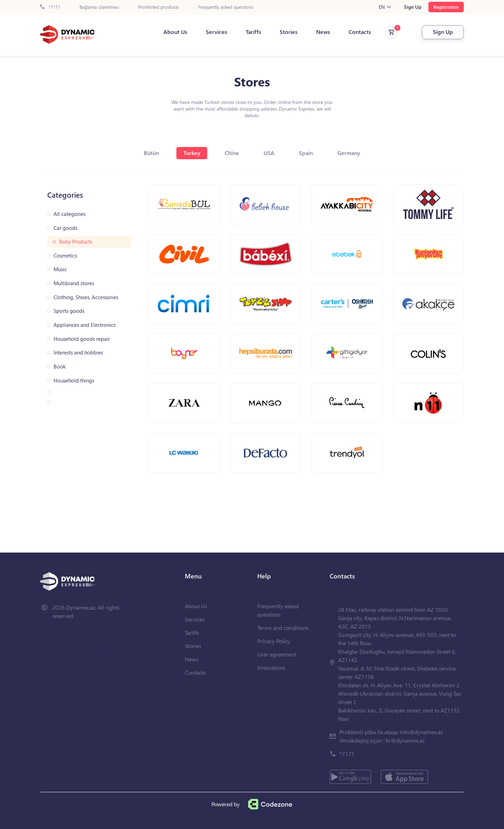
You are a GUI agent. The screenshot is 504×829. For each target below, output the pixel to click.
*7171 (50, 7)
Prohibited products (159, 7)
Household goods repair (82, 339)
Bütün (151, 153)
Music (60, 269)
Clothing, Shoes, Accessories (86, 297)
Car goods (65, 228)
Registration (446, 7)
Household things (74, 381)
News (323, 32)
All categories (69, 214)
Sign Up (413, 7)
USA (269, 153)
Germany (349, 153)
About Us (175, 32)
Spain (306, 153)
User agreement (277, 654)
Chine (232, 153)
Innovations (271, 668)
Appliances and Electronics (85, 325)
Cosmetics (65, 256)
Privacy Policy (274, 641)
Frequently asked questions (226, 7)
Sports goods (69, 311)
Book (59, 367)
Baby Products (76, 242)
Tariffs (253, 32)
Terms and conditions (283, 628)
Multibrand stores (74, 283)
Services (216, 32)
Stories (289, 32)
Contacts (360, 32)
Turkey (192, 153)
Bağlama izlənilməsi (99, 7)
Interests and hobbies (78, 353)
